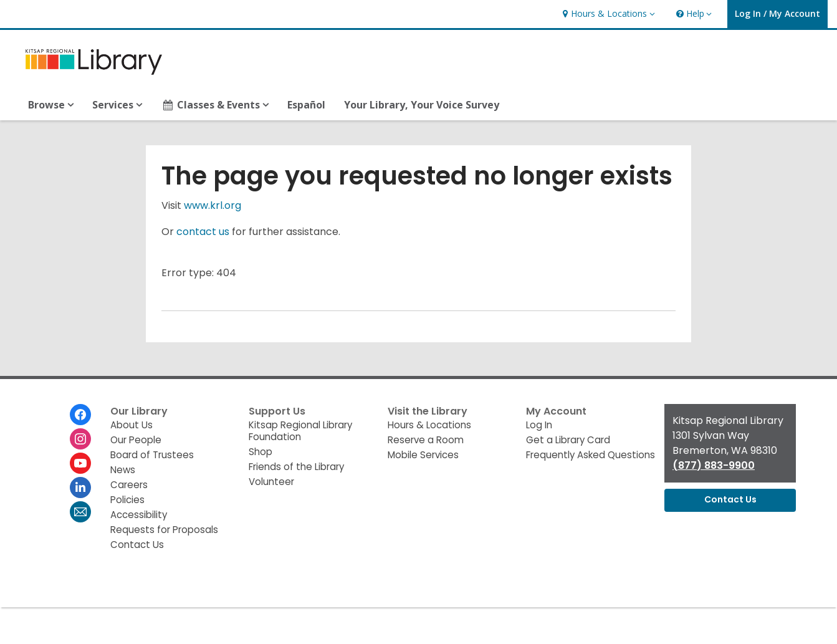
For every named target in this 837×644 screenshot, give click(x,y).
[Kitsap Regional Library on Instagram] (80, 439)
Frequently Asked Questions (591, 455)
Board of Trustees (152, 455)
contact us (203, 232)
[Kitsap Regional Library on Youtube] (80, 463)
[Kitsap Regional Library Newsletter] (80, 512)
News (123, 470)
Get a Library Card (568, 440)
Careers (129, 485)
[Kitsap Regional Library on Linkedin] (80, 488)
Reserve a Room (426, 440)
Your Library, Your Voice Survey (422, 105)
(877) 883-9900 (714, 465)
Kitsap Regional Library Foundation (300, 431)
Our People (136, 440)
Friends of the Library (296, 467)
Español (306, 105)
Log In (539, 425)
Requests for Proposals (164, 530)
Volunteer (271, 482)
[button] (607, 14)
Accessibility (139, 515)
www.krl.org (213, 205)
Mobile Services (423, 455)
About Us (132, 425)
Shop (261, 452)
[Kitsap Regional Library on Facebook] (80, 415)
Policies (127, 500)
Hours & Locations (429, 425)
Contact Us (137, 545)
